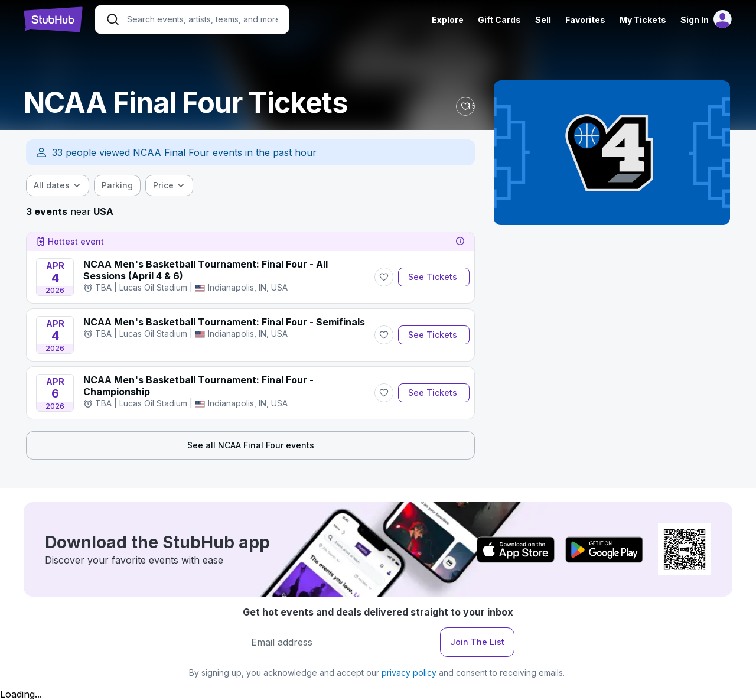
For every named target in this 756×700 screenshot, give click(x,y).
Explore (448, 20)
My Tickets (643, 20)
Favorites (585, 20)
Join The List (477, 642)
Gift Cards (499, 20)
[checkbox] (117, 185)
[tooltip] (460, 242)
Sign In (695, 20)
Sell (543, 20)
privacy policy (409, 673)
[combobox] (58, 185)
